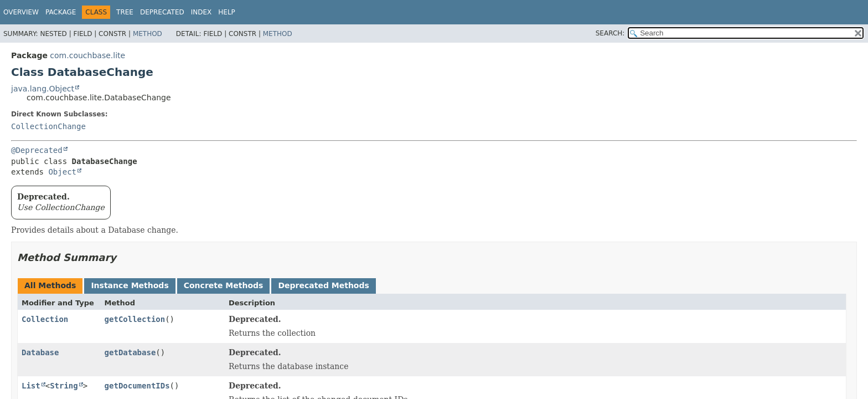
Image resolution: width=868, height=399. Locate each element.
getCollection (135, 319)
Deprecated (162, 12)
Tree (125, 12)
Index (201, 12)
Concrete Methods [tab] (224, 285)
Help (227, 12)
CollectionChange (48, 126)
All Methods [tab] (50, 285)
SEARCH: (610, 33)
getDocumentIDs (137, 386)
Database (40, 352)
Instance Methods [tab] (130, 285)
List (31, 386)
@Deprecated (37, 150)
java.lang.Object (43, 89)
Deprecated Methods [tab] (323, 285)
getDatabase (130, 352)
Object (62, 172)
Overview (21, 12)
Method (148, 34)
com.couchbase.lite (87, 55)
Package (61, 12)
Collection (45, 319)
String (64, 386)
